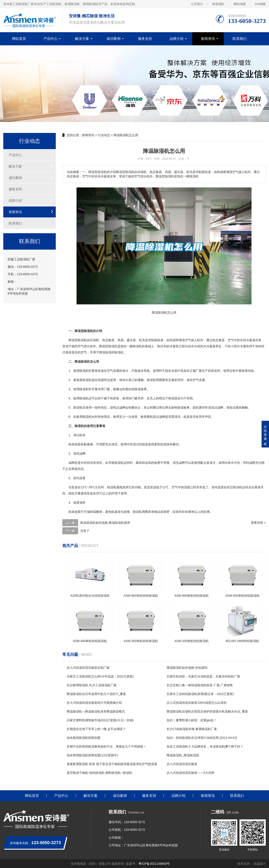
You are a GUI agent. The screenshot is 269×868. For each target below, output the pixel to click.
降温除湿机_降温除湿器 (183, 755)
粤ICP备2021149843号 (154, 864)
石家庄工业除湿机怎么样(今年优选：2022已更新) (100, 676)
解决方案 (82, 39)
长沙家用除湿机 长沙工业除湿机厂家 (92, 685)
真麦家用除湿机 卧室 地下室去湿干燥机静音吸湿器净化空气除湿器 (112, 764)
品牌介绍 (176, 39)
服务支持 (145, 39)
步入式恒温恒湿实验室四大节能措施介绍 (94, 703)
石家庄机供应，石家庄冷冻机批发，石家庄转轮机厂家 (203, 676)
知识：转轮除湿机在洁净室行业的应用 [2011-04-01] (202, 738)
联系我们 (239, 39)
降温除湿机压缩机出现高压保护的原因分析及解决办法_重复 (207, 711)
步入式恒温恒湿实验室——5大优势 (190, 773)
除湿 (111, 346)
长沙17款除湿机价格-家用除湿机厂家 (192, 729)
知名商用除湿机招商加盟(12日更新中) (92, 755)
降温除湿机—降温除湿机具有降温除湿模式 (96, 711)
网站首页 (19, 39)
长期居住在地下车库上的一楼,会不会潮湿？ (96, 729)
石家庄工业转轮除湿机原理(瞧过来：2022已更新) (200, 694)
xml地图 (260, 4)
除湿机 (82, 340)
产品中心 (51, 39)
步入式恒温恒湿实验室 (182, 764)
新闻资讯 (208, 39)
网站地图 (240, 4)
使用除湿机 (81, 371)
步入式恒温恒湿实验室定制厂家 (88, 668)
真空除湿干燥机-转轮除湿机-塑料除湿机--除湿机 (99, 773)
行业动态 (104, 135)
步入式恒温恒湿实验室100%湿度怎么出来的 (197, 703)
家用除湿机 (84, 417)
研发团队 (218, 4)
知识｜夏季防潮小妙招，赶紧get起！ (192, 720)
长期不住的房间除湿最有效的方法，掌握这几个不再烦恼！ (107, 746)
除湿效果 (141, 389)
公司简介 (197, 4)
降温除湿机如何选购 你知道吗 (187, 668)
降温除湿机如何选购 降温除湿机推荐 (105, 523)
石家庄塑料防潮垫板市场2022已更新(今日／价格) (100, 720)
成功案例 (114, 39)
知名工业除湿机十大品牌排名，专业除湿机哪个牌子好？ (205, 746)
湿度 (174, 398)
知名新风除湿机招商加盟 (84, 738)
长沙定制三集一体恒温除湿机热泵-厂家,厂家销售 (200, 685)
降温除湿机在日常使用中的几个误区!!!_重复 (96, 694)
